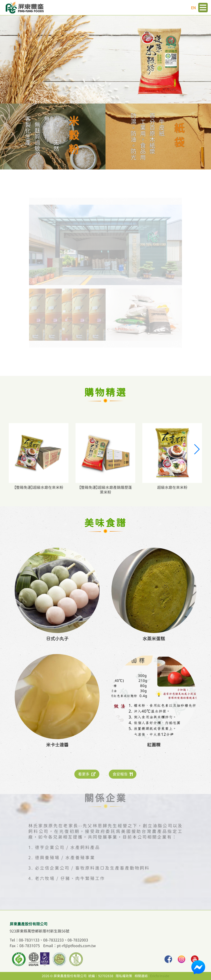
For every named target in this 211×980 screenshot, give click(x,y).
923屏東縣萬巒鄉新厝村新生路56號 (40, 931)
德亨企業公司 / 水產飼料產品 (68, 840)
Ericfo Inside (160, 976)
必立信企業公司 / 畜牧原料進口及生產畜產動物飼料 (92, 860)
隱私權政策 (124, 976)
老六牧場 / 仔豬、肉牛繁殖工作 (70, 871)
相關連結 (141, 976)
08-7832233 (53, 940)
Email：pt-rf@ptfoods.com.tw (70, 946)
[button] (197, 449)
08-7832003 (78, 940)
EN (193, 8)
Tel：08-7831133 (25, 940)
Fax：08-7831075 (25, 946)
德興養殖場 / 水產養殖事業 (65, 850)
